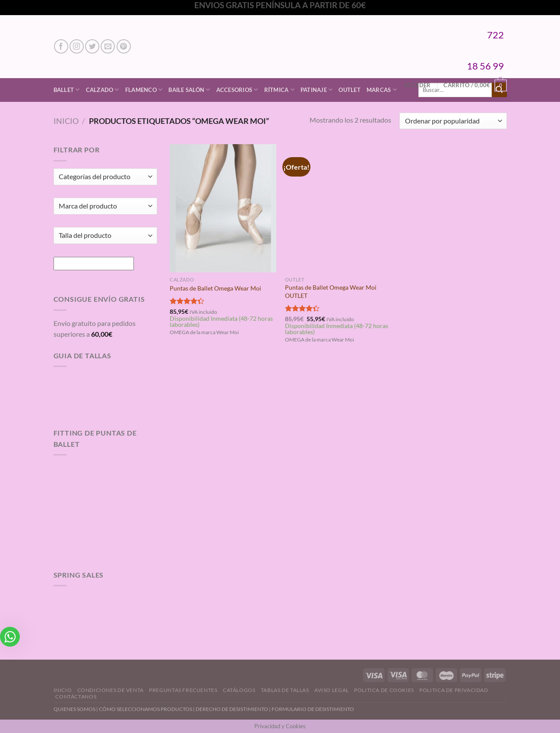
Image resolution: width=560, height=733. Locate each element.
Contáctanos (76, 697)
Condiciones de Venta (111, 690)
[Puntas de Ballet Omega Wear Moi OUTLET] (338, 208)
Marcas (382, 90)
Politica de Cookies (384, 690)
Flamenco (144, 90)
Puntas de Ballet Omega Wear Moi (215, 288)
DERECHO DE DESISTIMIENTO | (234, 709)
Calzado (103, 90)
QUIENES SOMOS (74, 709)
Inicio (66, 121)
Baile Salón (189, 90)
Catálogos (239, 690)
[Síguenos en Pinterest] (124, 46)
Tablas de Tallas (285, 690)
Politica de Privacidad (454, 690)
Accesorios (237, 90)
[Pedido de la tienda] (453, 121)
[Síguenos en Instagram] (77, 46)
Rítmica (279, 90)
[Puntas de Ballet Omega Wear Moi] (223, 208)
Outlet (350, 90)
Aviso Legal (332, 690)
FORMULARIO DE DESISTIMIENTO (313, 709)
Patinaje (317, 90)
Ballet (67, 90)
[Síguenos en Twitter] (92, 46)
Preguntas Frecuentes (183, 690)
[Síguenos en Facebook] (61, 46)
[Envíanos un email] (108, 46)
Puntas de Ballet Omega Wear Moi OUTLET (331, 291)
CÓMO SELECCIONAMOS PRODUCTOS (146, 709)
